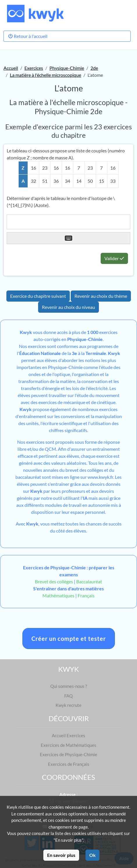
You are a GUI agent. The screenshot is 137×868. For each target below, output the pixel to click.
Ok (92, 855)
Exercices (34, 68)
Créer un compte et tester (69, 639)
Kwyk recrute (68, 705)
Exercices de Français (69, 764)
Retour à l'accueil (28, 36)
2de (94, 68)
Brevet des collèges (54, 581)
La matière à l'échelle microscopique (46, 75)
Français (86, 595)
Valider (114, 258)
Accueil (11, 68)
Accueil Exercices (68, 735)
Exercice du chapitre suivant (38, 296)
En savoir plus (61, 855)
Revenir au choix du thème (101, 296)
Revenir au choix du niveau (68, 307)
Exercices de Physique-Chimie (68, 754)
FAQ (68, 696)
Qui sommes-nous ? (69, 686)
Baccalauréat (89, 581)
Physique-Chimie (67, 68)
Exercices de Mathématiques (68, 745)
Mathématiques (58, 595)
